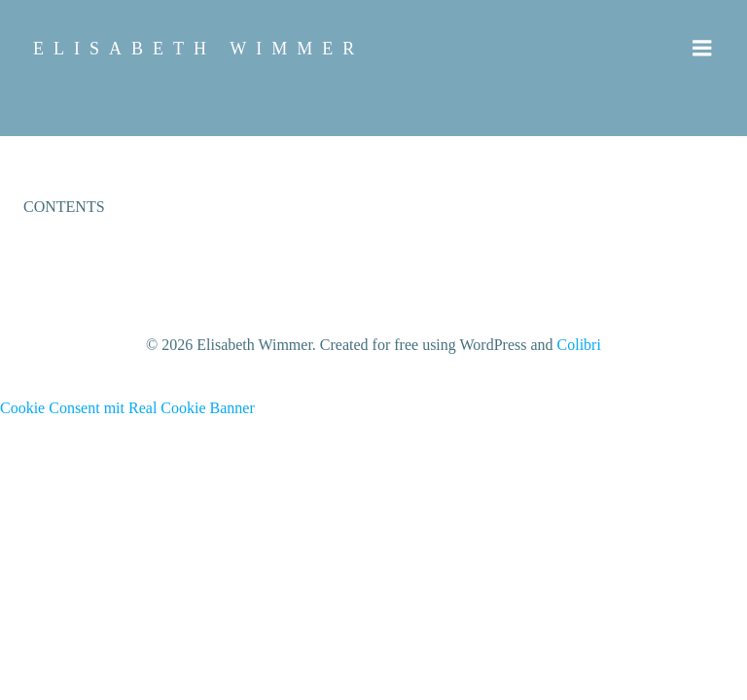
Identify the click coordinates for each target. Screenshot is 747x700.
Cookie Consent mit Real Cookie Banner (127, 408)
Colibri (579, 345)
